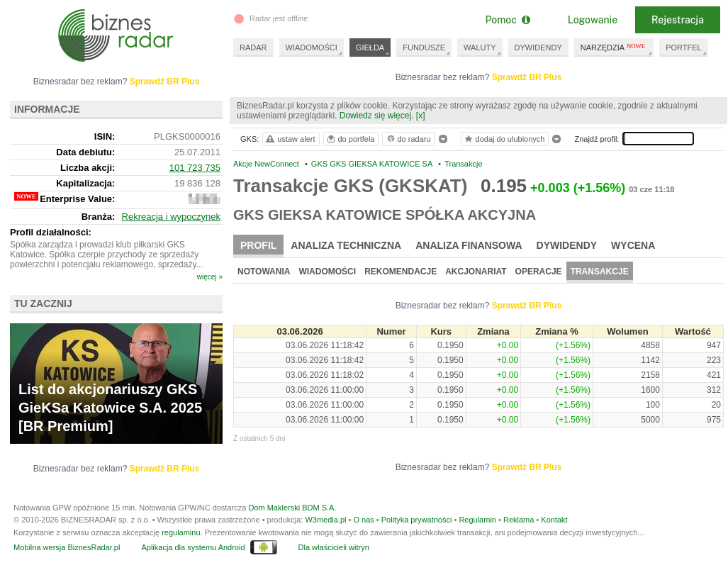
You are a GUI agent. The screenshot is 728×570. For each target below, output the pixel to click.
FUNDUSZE (424, 47)
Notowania (264, 272)
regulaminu (181, 532)
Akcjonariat (476, 272)
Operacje (539, 272)
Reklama (519, 520)
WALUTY (480, 47)
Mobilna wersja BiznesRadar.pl (67, 547)
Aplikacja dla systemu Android (193, 547)
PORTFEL (684, 47)
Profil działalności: (51, 232)
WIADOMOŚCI (312, 47)
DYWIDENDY (538, 47)
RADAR (253, 47)
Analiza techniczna (346, 245)
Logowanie (593, 20)
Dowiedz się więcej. (377, 116)
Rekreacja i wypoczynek (171, 217)
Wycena (633, 245)
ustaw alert (290, 139)
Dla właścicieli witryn (334, 547)
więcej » (210, 277)
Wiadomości (327, 272)
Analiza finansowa (469, 245)
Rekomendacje (401, 272)
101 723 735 (195, 168)
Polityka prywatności (417, 520)
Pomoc (507, 20)
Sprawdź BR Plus (527, 77)
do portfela (350, 139)
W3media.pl (325, 520)
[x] (421, 116)
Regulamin (477, 520)
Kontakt (554, 520)
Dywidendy (567, 245)
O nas (363, 520)
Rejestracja (678, 20)
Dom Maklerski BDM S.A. (292, 508)
